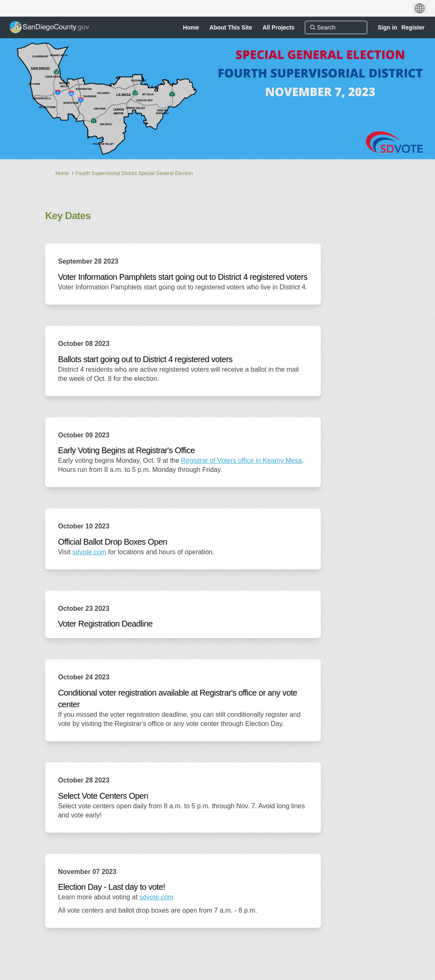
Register (413, 27)
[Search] (336, 27)
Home (62, 173)
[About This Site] (231, 27)
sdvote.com (89, 552)
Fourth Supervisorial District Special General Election (134, 173)
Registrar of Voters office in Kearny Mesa (241, 460)
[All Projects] (278, 27)
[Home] (191, 27)
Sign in (387, 27)
